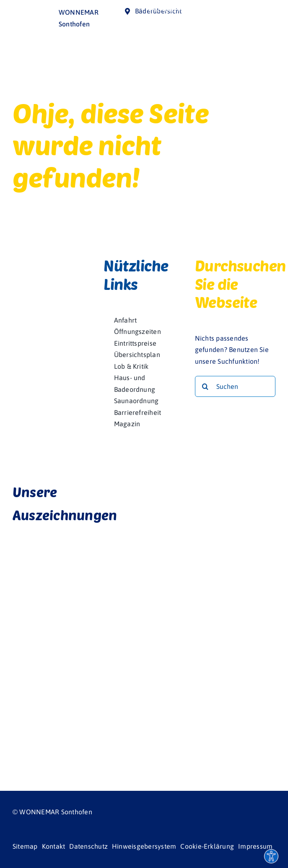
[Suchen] (235, 386)
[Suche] (205, 386)
